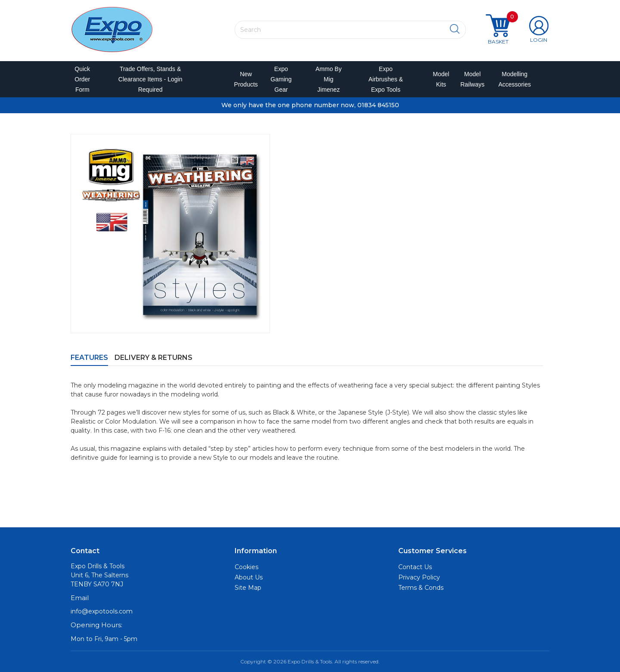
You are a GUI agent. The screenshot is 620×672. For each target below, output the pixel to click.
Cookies (246, 567)
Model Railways (471, 79)
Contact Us (415, 567)
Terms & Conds (421, 588)
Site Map (248, 588)
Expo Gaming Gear (281, 79)
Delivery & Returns (153, 358)
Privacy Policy (419, 577)
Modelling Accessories (513, 79)
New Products (243, 79)
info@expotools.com (102, 611)
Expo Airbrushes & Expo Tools (386, 79)
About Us (249, 577)
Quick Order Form (82, 79)
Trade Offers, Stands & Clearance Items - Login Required (150, 79)
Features (89, 358)
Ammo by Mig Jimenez (329, 79)
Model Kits (440, 79)
